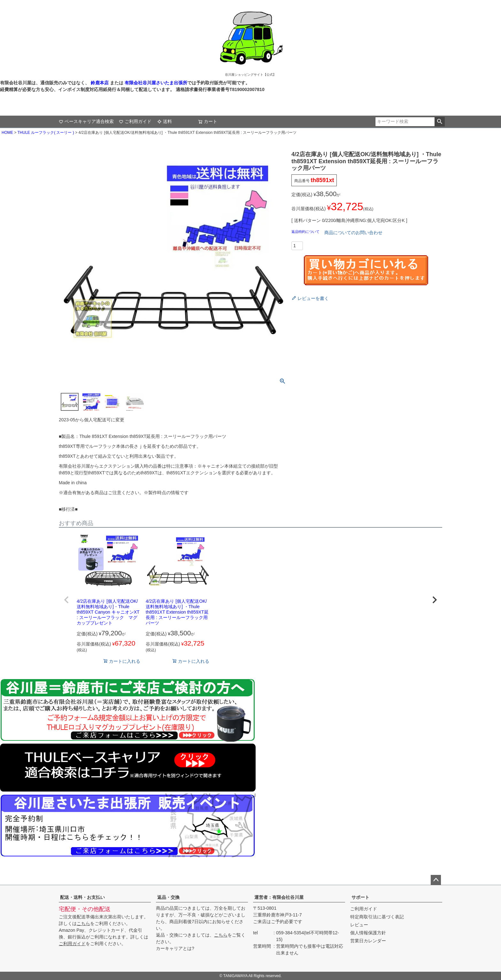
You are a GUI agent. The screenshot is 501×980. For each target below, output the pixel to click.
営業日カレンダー (368, 941)
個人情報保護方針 (368, 933)
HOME (7, 133)
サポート (360, 897)
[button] (66, 600)
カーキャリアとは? (175, 948)
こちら (83, 923)
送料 (165, 121)
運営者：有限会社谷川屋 (279, 897)
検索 (439, 122)
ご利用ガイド (135, 121)
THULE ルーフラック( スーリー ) (46, 133)
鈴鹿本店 (100, 83)
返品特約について (306, 232)
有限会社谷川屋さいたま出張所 (155, 83)
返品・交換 (168, 897)
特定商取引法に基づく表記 (377, 917)
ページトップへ (436, 880)
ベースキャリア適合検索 (86, 121)
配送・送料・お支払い (82, 897)
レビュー (359, 925)
